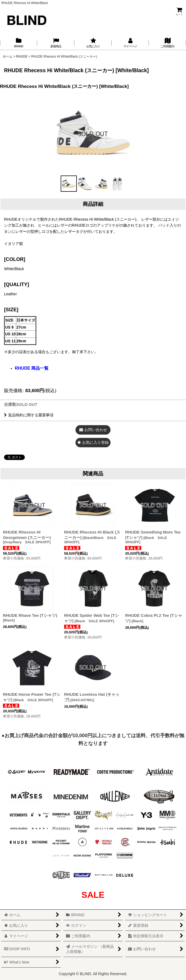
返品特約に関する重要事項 (29, 415)
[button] (69, 184)
